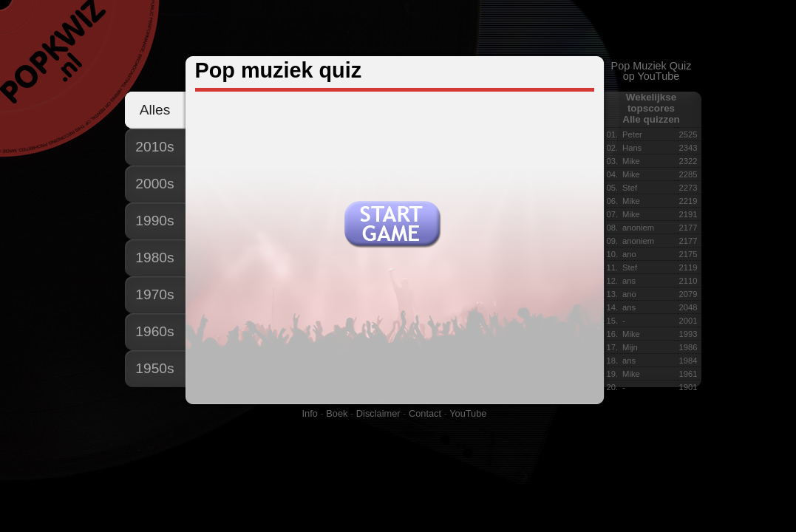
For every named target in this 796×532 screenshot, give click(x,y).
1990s (154, 221)
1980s (154, 258)
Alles (155, 110)
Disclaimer (378, 413)
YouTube (468, 413)
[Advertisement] (398, 29)
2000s (154, 184)
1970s (154, 294)
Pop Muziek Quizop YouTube (652, 71)
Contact (425, 413)
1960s (154, 331)
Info (310, 413)
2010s (154, 147)
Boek (337, 413)
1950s (154, 368)
